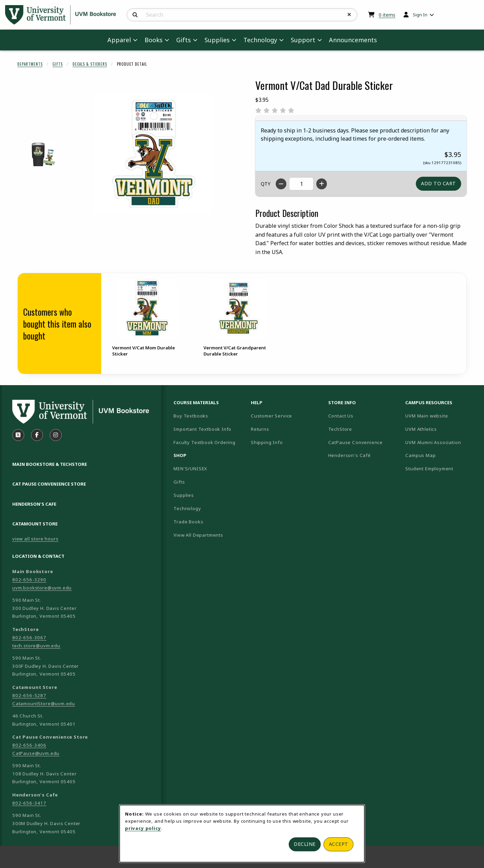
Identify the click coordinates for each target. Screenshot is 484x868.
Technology (187, 508)
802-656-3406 (29, 745)
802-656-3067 (29, 637)
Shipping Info (267, 442)
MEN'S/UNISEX (190, 469)
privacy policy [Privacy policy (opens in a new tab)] (143, 828)
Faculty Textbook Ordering (205, 442)
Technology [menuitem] (260, 40)
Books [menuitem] (154, 40)
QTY (266, 184)
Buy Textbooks (191, 416)
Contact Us (341, 416)
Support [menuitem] (303, 40)
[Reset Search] (349, 15)
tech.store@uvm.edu (36, 646)
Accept (339, 844)
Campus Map (441, 455)
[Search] (135, 15)
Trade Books (188, 522)
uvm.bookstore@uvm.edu (42, 588)
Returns (260, 429)
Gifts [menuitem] (184, 40)
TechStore (340, 429)
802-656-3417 (29, 803)
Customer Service (271, 416)
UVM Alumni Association (441, 442)
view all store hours (35, 539)
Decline (305, 844)
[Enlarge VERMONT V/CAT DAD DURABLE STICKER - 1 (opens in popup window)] (43, 154)
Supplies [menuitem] (217, 40)
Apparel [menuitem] (119, 40)
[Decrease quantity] (281, 184)
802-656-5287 (29, 695)
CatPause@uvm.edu (36, 753)
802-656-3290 (29, 580)
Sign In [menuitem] (420, 15)
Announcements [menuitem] (353, 40)
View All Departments (198, 535)
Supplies (184, 495)
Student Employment (441, 468)
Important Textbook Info (202, 429)
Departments (30, 64)
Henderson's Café (350, 455)
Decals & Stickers (90, 64)
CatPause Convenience (356, 442)
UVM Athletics (441, 429)
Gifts (58, 64)
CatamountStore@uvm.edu (44, 704)
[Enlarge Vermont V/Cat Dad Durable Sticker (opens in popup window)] (154, 154)
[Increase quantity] (322, 184)
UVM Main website (441, 416)
